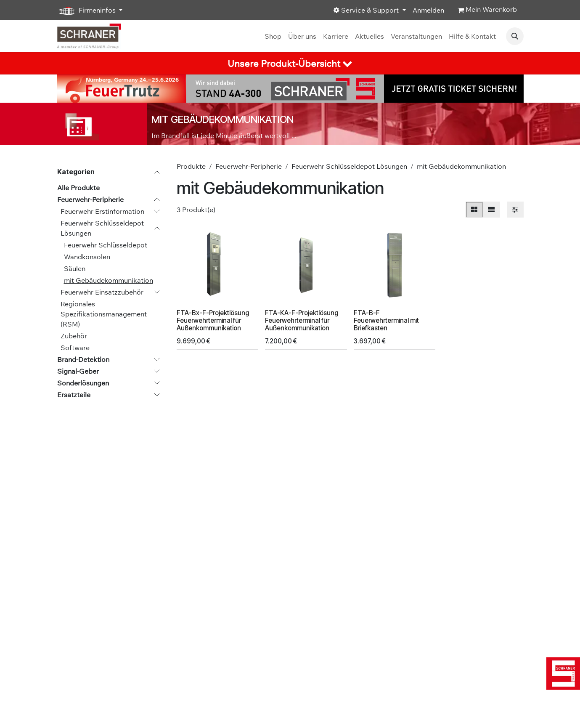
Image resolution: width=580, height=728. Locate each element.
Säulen (75, 268)
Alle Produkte (78, 188)
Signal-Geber (78, 371)
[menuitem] (273, 36)
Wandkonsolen (87, 257)
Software (75, 348)
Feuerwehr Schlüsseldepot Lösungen (102, 228)
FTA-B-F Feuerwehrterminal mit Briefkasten (386, 320)
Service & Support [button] (367, 10)
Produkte (191, 166)
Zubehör (74, 336)
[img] (561, 674)
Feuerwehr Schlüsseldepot (106, 245)
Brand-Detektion (83, 359)
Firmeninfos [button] (87, 11)
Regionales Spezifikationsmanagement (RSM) (104, 314)
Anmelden (428, 10)
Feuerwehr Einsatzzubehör (102, 292)
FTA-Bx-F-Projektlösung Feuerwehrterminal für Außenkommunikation (213, 320)
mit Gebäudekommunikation (109, 280)
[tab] (290, 63)
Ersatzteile (74, 395)
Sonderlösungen (83, 383)
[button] (515, 36)
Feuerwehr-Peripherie (90, 199)
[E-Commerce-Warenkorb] (487, 10)
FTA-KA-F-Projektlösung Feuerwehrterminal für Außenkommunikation (302, 320)
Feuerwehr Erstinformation (102, 211)
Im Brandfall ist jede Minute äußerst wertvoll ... (224, 136)
